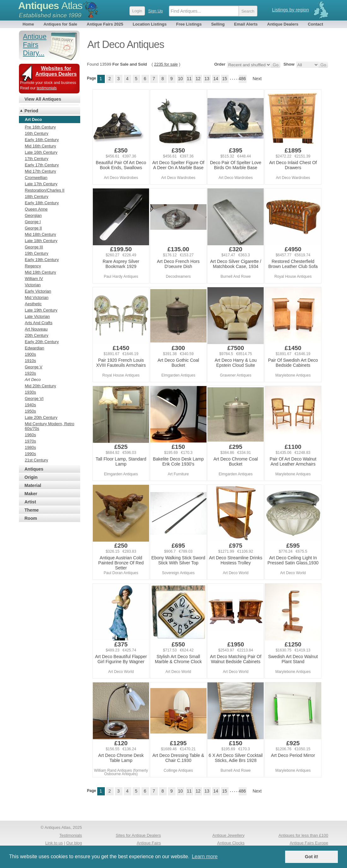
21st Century (37, 460)
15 (224, 79)
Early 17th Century (42, 165)
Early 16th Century (42, 140)
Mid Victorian (37, 297)
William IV (34, 279)
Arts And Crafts (39, 323)
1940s (30, 405)
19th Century (37, 253)
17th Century (37, 159)
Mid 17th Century (41, 171)
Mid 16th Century (41, 146)
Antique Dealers (283, 24)
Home (28, 24)
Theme (32, 510)
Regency (33, 266)
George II (33, 228)
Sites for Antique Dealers (138, 835)
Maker (31, 494)
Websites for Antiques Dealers (56, 71)
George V (34, 367)
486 (242, 79)
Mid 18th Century (41, 234)
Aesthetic (33, 304)
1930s (30, 392)
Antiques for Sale (60, 24)
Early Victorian (38, 291)
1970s (30, 441)
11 (189, 79)
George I (33, 222)
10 (180, 79)
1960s (30, 435)
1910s (30, 361)
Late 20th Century (41, 417)
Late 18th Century (41, 241)
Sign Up (155, 11)
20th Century (37, 335)
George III (34, 247)
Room (31, 518)
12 (198, 79)
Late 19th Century (41, 310)
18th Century (37, 196)
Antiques (50, 6)
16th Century (37, 133)
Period (32, 111)
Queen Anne (36, 209)
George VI (34, 398)
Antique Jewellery (229, 835)
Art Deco (33, 380)
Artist (30, 502)
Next (257, 79)
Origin (31, 477)
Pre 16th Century (40, 127)
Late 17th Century (41, 184)
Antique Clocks (231, 843)
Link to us (54, 843)
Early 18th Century (42, 203)
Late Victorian (37, 316)
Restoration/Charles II (45, 190)
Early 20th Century (42, 342)
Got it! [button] (312, 857)
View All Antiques (43, 99)
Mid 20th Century (41, 386)
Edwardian (35, 348)
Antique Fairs (149, 843)
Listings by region (291, 10)
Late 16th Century (41, 152)
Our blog (74, 843)
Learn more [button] (205, 856)
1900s (30, 354)
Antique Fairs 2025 (105, 24)
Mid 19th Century (41, 272)
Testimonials (71, 835)
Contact (315, 24)
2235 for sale (166, 64)
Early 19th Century (42, 260)
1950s (30, 411)
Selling (218, 24)
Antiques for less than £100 (303, 835)
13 (207, 79)
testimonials (47, 88)
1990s (30, 454)
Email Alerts (246, 24)
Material (33, 485)
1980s (30, 447)
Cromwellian (36, 178)
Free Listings (189, 24)
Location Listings (150, 24)
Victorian (33, 285)
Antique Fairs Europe (309, 843)
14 (216, 79)
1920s (30, 373)
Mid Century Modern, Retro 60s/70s (50, 426)
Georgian (33, 215)
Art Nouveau (36, 329)
